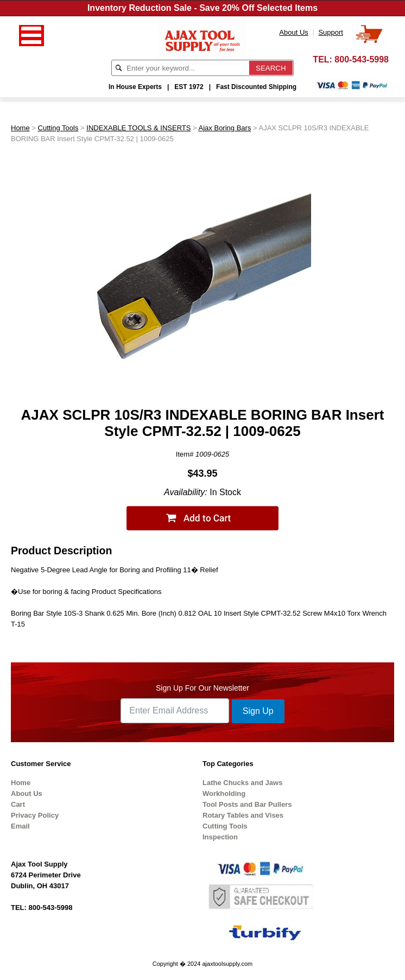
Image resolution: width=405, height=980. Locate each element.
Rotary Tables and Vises (243, 815)
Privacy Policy (35, 815)
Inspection (220, 837)
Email (20, 826)
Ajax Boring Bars (225, 128)
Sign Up (258, 711)
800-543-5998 (362, 59)
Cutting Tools (58, 128)
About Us (27, 794)
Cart (18, 804)
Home (20, 128)
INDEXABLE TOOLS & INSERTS (138, 128)
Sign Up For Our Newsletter (202, 688)
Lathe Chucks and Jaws (242, 783)
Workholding (224, 794)
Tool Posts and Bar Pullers (247, 804)
